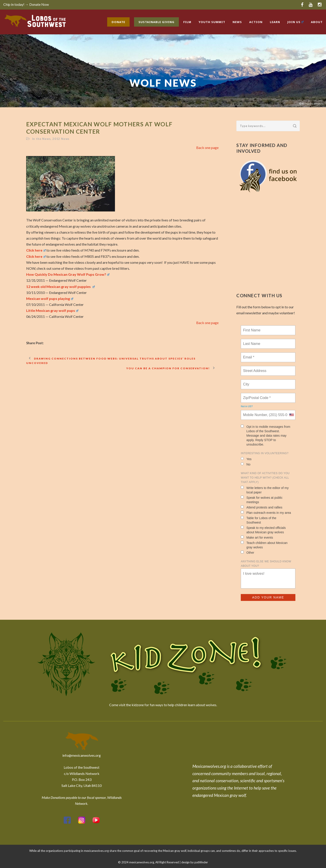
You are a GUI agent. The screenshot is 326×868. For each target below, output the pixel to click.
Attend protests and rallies (262, 507)
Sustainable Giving (156, 22)
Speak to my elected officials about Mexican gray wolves (263, 530)
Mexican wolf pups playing (50, 298)
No (246, 464)
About (317, 22)
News (237, 22)
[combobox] (291, 415)
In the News (41, 139)
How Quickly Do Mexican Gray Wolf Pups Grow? (68, 274)
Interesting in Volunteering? (265, 453)
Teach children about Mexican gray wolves (264, 545)
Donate (118, 22)
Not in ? (247, 406)
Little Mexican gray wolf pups (52, 310)
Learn (275, 22)
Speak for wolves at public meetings (262, 500)
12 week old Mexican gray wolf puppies (60, 286)
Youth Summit (212, 22)
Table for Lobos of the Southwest (259, 520)
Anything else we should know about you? (266, 564)
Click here (36, 250)
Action (256, 22)
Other (247, 552)
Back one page (207, 148)
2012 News (61, 139)
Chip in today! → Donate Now (26, 4)
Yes (246, 459)
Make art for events (257, 537)
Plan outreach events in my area (266, 513)
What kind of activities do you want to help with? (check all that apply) (265, 478)
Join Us (295, 22)
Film (187, 22)
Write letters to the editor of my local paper (265, 490)
